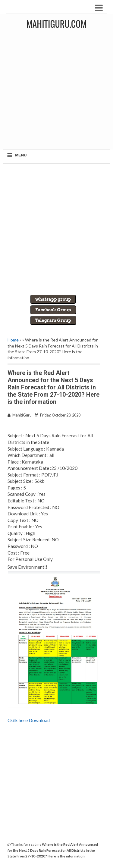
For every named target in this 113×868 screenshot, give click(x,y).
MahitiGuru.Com (56, 24)
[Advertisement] (56, 91)
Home (13, 340)
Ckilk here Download (29, 720)
